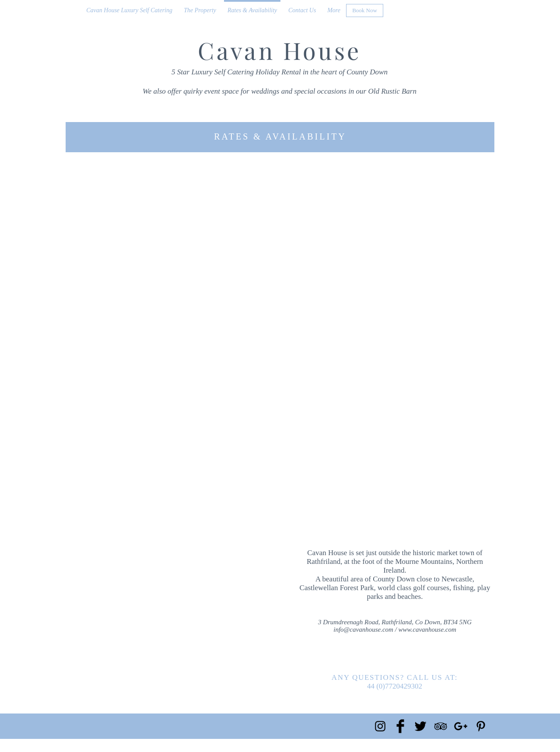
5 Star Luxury (192, 72)
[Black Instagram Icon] (380, 726)
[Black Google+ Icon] (461, 726)
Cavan (236, 50)
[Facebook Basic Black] (400, 726)
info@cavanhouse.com (363, 630)
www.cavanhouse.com (427, 630)
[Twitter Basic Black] (420, 726)
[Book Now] (365, 10)
